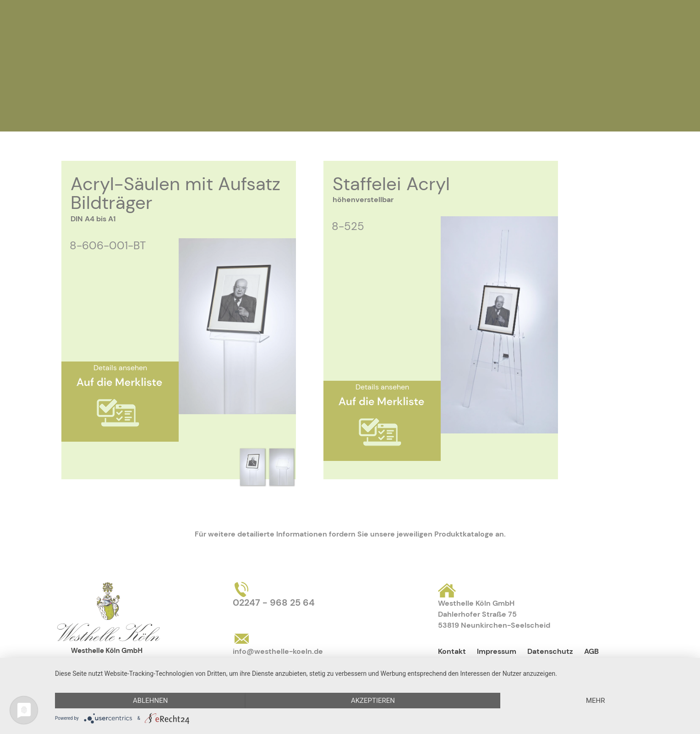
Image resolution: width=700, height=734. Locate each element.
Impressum (497, 651)
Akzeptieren (373, 701)
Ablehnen (150, 701)
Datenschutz (550, 651)
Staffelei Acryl (391, 184)
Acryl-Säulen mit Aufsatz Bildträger (175, 193)
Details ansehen (120, 368)
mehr (596, 701)
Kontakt (452, 651)
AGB (591, 651)
